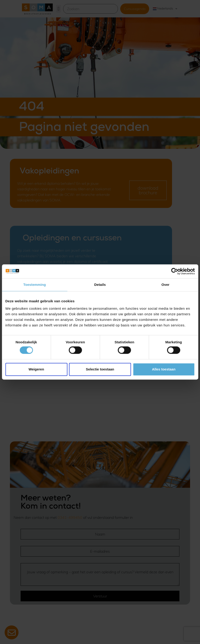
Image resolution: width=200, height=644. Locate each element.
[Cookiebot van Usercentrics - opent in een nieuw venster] (174, 271)
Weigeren (36, 369)
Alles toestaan (164, 369)
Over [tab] (165, 285)
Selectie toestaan (100, 369)
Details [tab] (100, 285)
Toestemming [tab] (35, 285)
